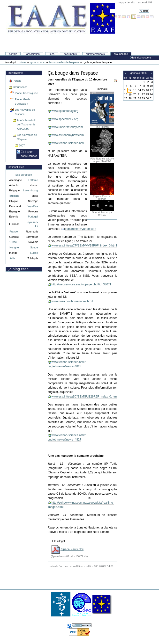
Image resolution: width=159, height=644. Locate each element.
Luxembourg (30, 190)
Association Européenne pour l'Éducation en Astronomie (61, 34)
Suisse (34, 253)
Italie (12, 258)
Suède (34, 247)
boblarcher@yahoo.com (80, 229)
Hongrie (14, 247)
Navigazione (16, 73)
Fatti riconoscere (142, 58)
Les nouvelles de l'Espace (27, 137)
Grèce (13, 242)
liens (52, 54)
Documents (70, 54)
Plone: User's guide (26, 93)
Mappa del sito (127, 2)
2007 (22, 145)
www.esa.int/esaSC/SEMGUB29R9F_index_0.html (84, 397)
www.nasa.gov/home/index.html (72, 301)
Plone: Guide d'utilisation (23, 101)
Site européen (24, 175)
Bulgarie (14, 196)
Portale (13, 54)
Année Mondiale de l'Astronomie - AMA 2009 (27, 124)
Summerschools (95, 54)
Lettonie (33, 180)
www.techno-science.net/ (68, 143)
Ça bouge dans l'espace (29, 154)
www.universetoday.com (67, 127)
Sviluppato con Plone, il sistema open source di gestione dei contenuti (82, 625)
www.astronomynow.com (68, 135)
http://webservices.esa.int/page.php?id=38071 (81, 284)
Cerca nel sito (110, 9)
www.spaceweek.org (65, 119)
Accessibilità (145, 2)
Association (33, 54)
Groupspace (121, 54)
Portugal (33, 217)
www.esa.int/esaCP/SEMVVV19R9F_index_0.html (84, 246)
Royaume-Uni (32, 224)
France (14, 232)
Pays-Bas (32, 206)
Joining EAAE (19, 269)
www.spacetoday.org (65, 111)
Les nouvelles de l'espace (64, 62)
